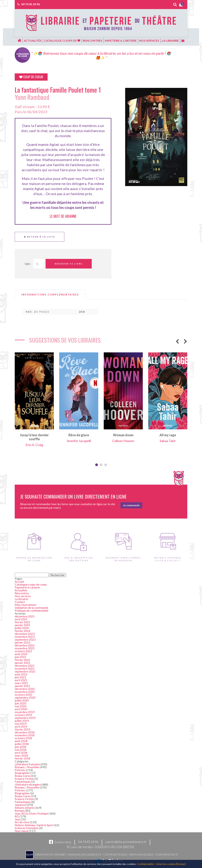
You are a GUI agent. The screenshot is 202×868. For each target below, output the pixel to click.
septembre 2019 (25, 718)
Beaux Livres (23, 776)
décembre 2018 (25, 732)
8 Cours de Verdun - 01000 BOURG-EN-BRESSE (101, 847)
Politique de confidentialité (32, 610)
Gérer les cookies (166, 864)
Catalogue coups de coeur (31, 584)
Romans (20, 810)
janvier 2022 (22, 663)
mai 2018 (21, 750)
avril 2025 (21, 619)
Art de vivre (22, 822)
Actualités (33, 40)
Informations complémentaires (50, 295)
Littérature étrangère (28, 784)
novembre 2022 (25, 648)
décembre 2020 (25, 689)
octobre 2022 (23, 651)
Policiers (20, 770)
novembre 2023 (25, 637)
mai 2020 (21, 706)
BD (17, 816)
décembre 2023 (25, 634)
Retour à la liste (40, 237)
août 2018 (21, 741)
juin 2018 (20, 747)
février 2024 (22, 631)
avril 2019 (21, 726)
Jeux (18, 819)
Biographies (22, 773)
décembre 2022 (25, 645)
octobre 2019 (23, 715)
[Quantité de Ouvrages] (39, 264)
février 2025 (22, 622)
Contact (20, 602)
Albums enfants (24, 808)
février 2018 (22, 758)
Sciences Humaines (27, 828)
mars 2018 (21, 755)
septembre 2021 (25, 671)
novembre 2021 (25, 668)
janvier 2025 (22, 625)
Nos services (149, 40)
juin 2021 (20, 677)
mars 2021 (21, 683)
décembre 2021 (25, 666)
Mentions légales (141, 855)
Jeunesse (20, 805)
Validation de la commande (31, 608)
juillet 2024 (22, 628)
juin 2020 (20, 703)
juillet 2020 (22, 700)
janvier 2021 (22, 686)
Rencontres (93, 40)
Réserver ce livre (69, 264)
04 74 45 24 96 (31, 4)
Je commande (131, 505)
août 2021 (21, 674)
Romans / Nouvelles (27, 767)
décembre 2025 (25, 616)
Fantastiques (23, 781)
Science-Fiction (24, 779)
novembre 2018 (25, 735)
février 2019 (22, 729)
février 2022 (22, 660)
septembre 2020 (25, 697)
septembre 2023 (25, 639)
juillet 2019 (22, 721)
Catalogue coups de (62, 40)
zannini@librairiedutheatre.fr (126, 842)
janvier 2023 (22, 642)
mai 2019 (21, 724)
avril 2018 (21, 753)
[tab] (50, 295)
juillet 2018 (22, 744)
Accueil (19, 581)
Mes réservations (26, 605)
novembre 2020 (25, 692)
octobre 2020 (23, 695)
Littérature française (27, 764)
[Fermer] (181, 864)
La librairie (170, 40)
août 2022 (21, 654)
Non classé (22, 831)
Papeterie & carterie (121, 40)
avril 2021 (21, 680)
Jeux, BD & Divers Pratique (31, 813)
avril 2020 (21, 709)
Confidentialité (167, 855)
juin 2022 (20, 657)
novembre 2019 (25, 712)
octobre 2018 (23, 738)
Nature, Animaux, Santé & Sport (34, 825)
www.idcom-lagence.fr (85, 855)
